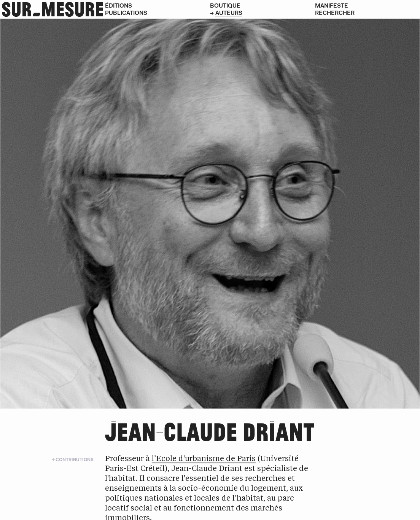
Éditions (119, 6)
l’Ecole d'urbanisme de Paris (204, 459)
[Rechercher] (367, 13)
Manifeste (332, 6)
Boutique (225, 6)
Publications (126, 13)
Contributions (75, 459)
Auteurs (229, 13)
